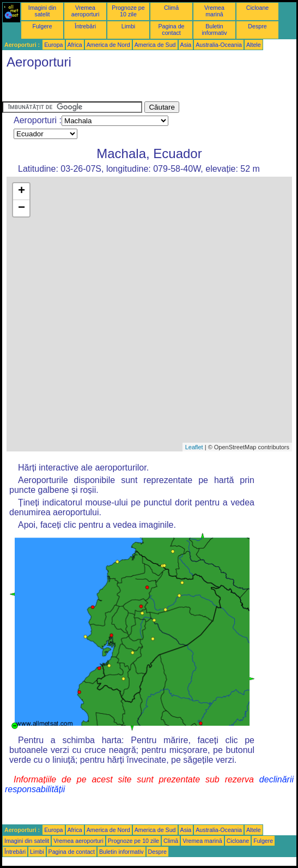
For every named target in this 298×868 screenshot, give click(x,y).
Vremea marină (214, 11)
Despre (257, 26)
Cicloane (257, 8)
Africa (75, 45)
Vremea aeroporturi (86, 11)
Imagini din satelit (42, 11)
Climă (171, 8)
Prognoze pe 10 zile (128, 11)
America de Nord (108, 45)
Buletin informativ (214, 29)
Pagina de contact (172, 29)
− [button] (22, 208)
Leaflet (194, 447)
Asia (186, 45)
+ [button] (22, 191)
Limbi (128, 26)
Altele (254, 45)
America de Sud (155, 45)
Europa (53, 45)
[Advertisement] (89, 88)
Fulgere (42, 26)
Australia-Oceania (219, 45)
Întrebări (85, 26)
